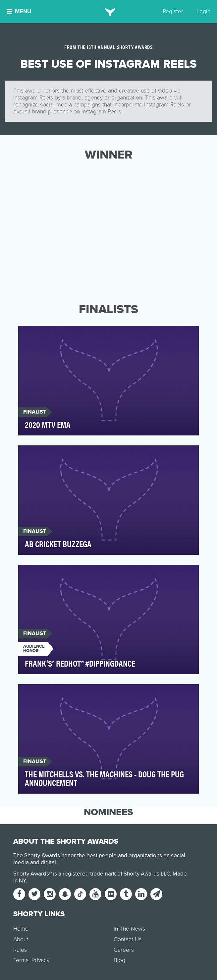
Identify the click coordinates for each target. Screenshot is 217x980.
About (21, 939)
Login (203, 11)
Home (21, 929)
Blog (119, 960)
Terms (21, 960)
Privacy (40, 960)
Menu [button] (19, 11)
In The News (129, 929)
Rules (20, 950)
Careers (124, 950)
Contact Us (128, 939)
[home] (108, 12)
